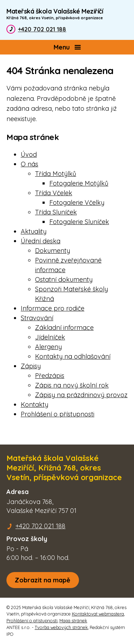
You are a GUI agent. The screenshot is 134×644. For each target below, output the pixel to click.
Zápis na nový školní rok (72, 385)
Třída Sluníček (56, 212)
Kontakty (34, 404)
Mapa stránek (73, 620)
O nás (29, 164)
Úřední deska (41, 241)
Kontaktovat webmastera (98, 614)
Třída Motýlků (56, 174)
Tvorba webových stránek (61, 627)
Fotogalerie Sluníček (79, 222)
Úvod (29, 154)
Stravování (37, 318)
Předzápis (50, 376)
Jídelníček (50, 337)
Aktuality (34, 231)
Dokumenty (53, 251)
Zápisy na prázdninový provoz (81, 395)
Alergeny (48, 347)
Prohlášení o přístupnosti (58, 414)
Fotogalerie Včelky (77, 202)
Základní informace (64, 328)
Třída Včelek (54, 193)
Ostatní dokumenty (64, 279)
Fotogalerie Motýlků (79, 183)
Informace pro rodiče (53, 308)
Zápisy (31, 366)
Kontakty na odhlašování (73, 356)
